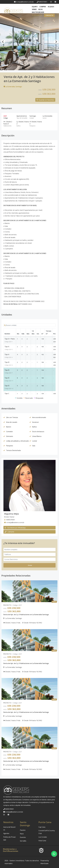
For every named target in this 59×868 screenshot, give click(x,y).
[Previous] (3, 42)
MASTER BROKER (38, 12)
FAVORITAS (37, 15)
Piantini (23, 830)
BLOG (41, 9)
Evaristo (23, 837)
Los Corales (43, 837)
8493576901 (42, 2)
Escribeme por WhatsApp (15, 528)
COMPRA (43, 7)
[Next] (56, 42)
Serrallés (23, 841)
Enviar (30, 565)
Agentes (6, 833)
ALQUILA (51, 7)
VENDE (34, 9)
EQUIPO (35, 7)
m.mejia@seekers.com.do (24, 2)
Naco (22, 834)
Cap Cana (42, 827)
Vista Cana (42, 841)
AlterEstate (44, 863)
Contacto (49, 15)
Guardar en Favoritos (45, 100)
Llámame (9, 532)
